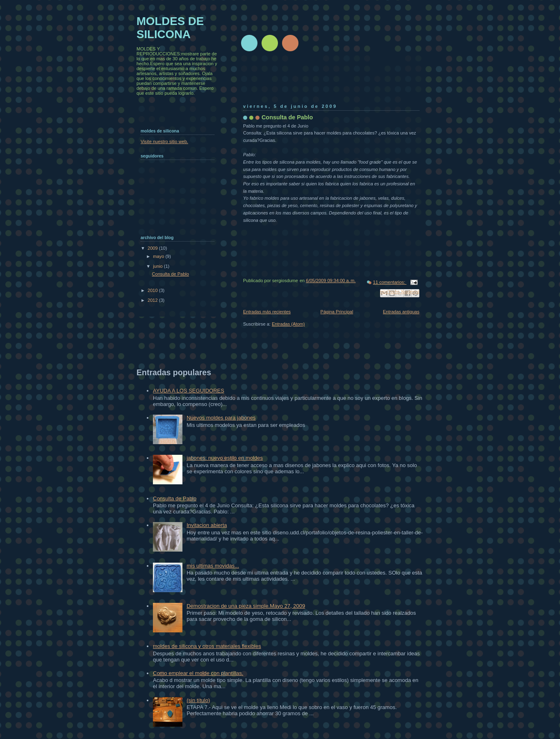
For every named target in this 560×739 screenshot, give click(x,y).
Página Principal (337, 312)
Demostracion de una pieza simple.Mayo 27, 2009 (246, 606)
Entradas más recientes (267, 312)
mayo (159, 256)
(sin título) (198, 700)
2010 (153, 290)
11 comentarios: (390, 282)
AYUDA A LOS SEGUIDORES (189, 391)
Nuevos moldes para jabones (221, 418)
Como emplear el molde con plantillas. (198, 673)
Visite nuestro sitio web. (164, 141)
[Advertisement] (392, 80)
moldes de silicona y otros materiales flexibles (207, 646)
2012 (153, 300)
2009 (153, 248)
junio (158, 266)
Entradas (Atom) (288, 324)
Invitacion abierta (207, 525)
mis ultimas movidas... (213, 566)
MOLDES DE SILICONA (170, 28)
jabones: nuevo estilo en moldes (225, 458)
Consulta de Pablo (287, 117)
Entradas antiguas (401, 312)
